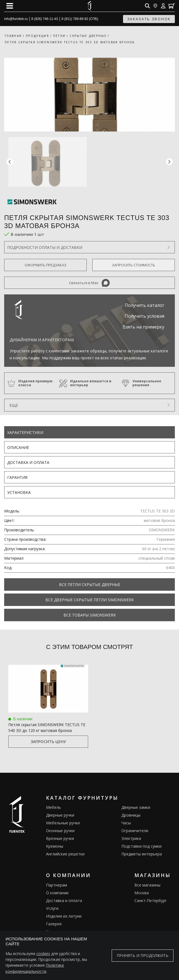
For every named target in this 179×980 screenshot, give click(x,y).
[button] (169, 162)
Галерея (54, 924)
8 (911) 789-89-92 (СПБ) (80, 19)
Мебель (53, 807)
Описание (18, 447)
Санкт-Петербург (151, 901)
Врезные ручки (60, 838)
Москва (142, 893)
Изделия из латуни (64, 916)
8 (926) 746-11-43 (45, 19)
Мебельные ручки (63, 823)
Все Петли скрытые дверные (90, 584)
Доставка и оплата (28, 462)
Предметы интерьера (142, 854)
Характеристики (25, 432)
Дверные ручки (60, 815)
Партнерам (57, 885)
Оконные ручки (60, 831)
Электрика (131, 838)
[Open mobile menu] (10, 6)
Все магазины (147, 885)
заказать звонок (149, 19)
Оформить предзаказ (45, 265)
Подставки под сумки (141, 846)
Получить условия (145, 316)
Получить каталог (145, 305)
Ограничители (135, 831)
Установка (19, 492)
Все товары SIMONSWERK (90, 615)
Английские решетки (65, 854)
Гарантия (17, 477)
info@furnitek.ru (16, 19)
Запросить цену (48, 742)
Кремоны (55, 846)
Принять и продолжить (143, 956)
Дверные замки (136, 807)
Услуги (52, 908)
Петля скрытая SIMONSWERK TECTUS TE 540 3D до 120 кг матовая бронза (47, 728)
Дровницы (131, 815)
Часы (126, 823)
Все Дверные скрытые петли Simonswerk (90, 600)
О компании (57, 893)
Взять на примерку (143, 327)
